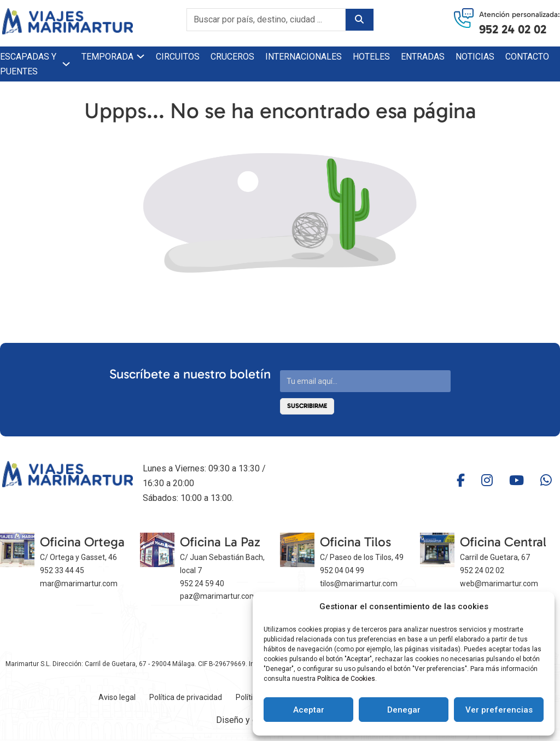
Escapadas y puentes (28, 64)
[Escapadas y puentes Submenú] (66, 64)
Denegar (404, 710)
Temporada (107, 57)
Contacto (527, 57)
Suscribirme (307, 406)
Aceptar (309, 710)
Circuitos (178, 57)
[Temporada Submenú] (141, 56)
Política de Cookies (346, 679)
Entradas (423, 57)
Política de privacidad (186, 697)
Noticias (475, 57)
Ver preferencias (499, 710)
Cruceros (232, 57)
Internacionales (304, 57)
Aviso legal (117, 697)
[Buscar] (359, 20)
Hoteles (371, 57)
